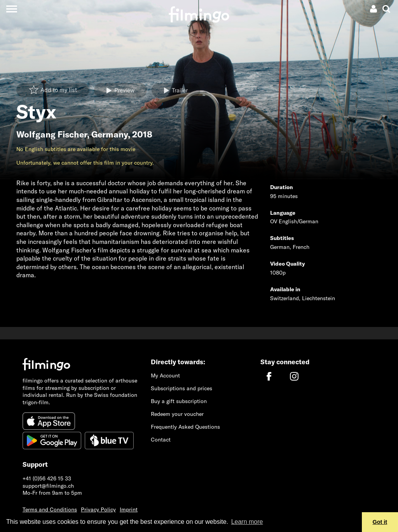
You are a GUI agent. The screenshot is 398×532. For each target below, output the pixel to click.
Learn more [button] (247, 522)
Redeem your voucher (177, 414)
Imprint (129, 509)
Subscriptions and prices (182, 388)
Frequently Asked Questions (185, 427)
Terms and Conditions (50, 509)
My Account (165, 376)
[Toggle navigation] (11, 9)
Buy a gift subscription (179, 401)
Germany (110, 134)
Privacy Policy (98, 509)
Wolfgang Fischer (52, 134)
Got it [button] (380, 522)
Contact (161, 440)
